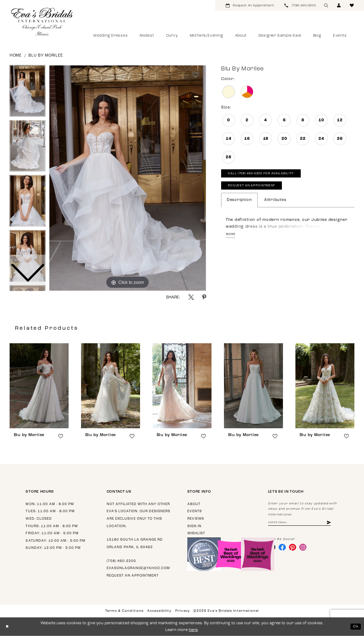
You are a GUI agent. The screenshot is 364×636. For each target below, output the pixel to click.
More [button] (231, 237)
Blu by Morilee (45, 56)
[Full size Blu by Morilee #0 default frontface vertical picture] (128, 178)
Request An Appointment (254, 188)
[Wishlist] (352, 5)
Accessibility (159, 611)
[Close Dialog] (8, 627)
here (193, 630)
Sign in (194, 526)
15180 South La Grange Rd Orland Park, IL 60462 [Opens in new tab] (135, 544)
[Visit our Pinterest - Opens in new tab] (295, 548)
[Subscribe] (336, 523)
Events (195, 511)
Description (239, 203)
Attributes (275, 203)
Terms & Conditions (124, 611)
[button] (339, 5)
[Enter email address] (303, 523)
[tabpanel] (128, 178)
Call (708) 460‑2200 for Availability (265, 174)
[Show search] (326, 5)
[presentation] (39, 386)
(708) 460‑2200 (121, 561)
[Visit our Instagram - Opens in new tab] (306, 548)
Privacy (183, 611)
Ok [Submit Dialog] (355, 626)
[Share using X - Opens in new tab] (191, 297)
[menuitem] (250, 5)
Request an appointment (133, 576)
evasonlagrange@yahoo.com (138, 568)
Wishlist (196, 533)
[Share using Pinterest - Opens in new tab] (204, 297)
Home (16, 56)
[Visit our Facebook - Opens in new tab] (283, 548)
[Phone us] (300, 5)
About (194, 504)
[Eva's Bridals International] (42, 22)
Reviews (196, 519)
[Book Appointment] (250, 5)
